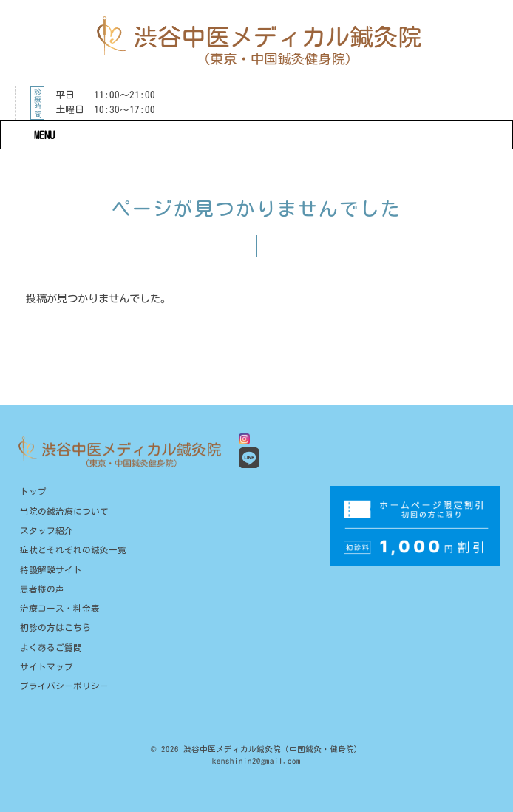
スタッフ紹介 (47, 531)
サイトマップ (47, 667)
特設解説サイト (51, 570)
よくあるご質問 (51, 647)
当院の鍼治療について (64, 511)
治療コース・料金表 (60, 608)
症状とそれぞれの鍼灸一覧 (73, 550)
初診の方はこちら (55, 627)
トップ (33, 491)
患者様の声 (42, 589)
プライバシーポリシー (64, 686)
